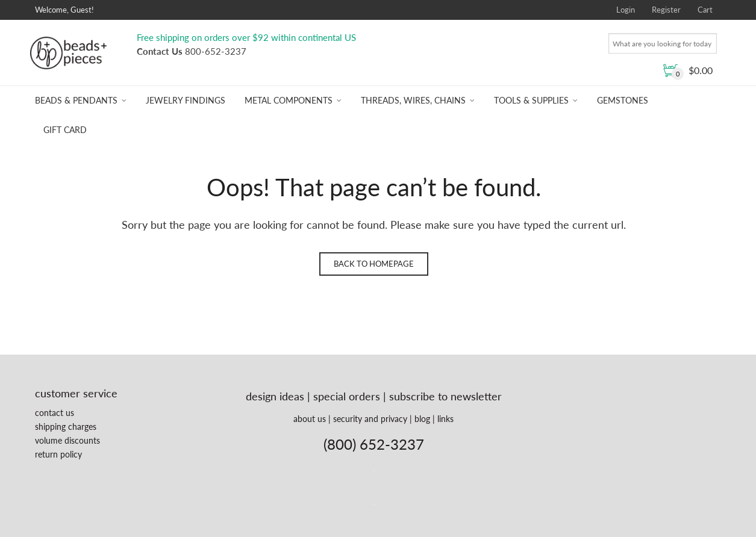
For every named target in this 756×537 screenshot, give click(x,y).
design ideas (275, 396)
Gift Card (65, 130)
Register (666, 10)
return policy (58, 454)
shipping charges (66, 427)
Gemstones (623, 100)
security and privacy (370, 419)
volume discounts (67, 440)
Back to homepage (374, 264)
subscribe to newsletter (445, 396)
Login (626, 10)
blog (422, 419)
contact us (55, 413)
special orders (347, 396)
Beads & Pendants (76, 100)
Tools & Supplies (531, 100)
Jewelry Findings (186, 100)
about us (310, 419)
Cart (705, 10)
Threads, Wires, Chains (413, 100)
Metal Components (289, 100)
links (445, 419)
